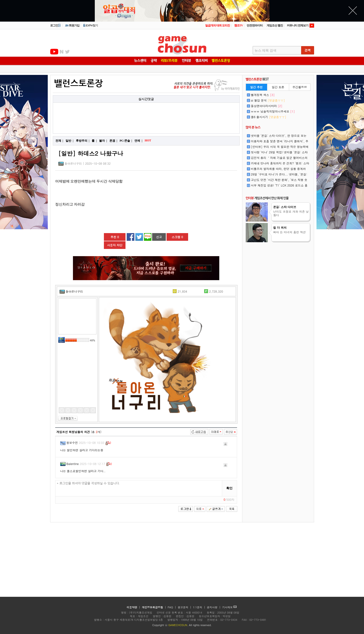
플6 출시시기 (269, 117)
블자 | (103, 141)
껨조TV (239, 25)
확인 (229, 488)
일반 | (69, 141)
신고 (159, 237)
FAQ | (172, 607)
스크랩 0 (177, 237)
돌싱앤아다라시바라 (267, 106)
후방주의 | (83, 141)
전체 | (59, 141)
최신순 (230, 432)
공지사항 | (214, 607)
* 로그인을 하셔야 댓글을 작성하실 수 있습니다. (139, 488)
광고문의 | (184, 607)
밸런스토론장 (78, 83)
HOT (149, 140)
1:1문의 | (200, 607)
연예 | (138, 141)
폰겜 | (113, 141)
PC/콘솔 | (126, 141)
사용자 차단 (115, 245)
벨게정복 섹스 (263, 95)
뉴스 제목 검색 (266, 51)
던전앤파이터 (255, 25)
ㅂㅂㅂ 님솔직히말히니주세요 (273, 111)
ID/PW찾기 (90, 25)
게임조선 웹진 (275, 25)
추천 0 (115, 237)
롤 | (94, 141)
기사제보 (230, 607)
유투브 (54, 52)
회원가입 (72, 25)
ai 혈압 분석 (268, 100)
